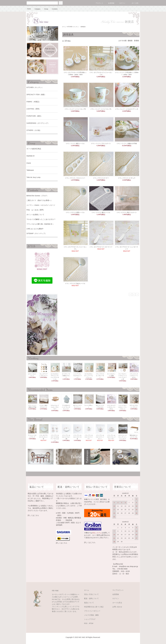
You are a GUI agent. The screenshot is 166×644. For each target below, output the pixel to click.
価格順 (130, 41)
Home (29, 9)
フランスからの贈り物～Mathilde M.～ (40, 224)
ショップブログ (90, 619)
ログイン (121, 3)
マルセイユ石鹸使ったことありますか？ (41, 219)
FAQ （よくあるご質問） (36, 210)
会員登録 (110, 3)
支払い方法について (91, 594)
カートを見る (117, 603)
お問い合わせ (117, 607)
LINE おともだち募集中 (35, 229)
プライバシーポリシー (92, 611)
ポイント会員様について (35, 215)
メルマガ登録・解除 (91, 615)
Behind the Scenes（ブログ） (37, 196)
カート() (134, 3)
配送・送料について (91, 598)
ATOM (91, 623)
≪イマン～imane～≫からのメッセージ (41, 205)
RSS (86, 623)
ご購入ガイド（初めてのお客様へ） (39, 200)
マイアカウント (118, 590)
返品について (89, 603)
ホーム (64, 27)
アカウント (98, 3)
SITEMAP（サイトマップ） (36, 233)
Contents (53, 9)
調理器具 (83, 27)
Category (36, 9)
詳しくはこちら (33, 515)
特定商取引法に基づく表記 (94, 607)
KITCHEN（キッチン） (73, 27)
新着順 (136, 41)
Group (45, 9)
